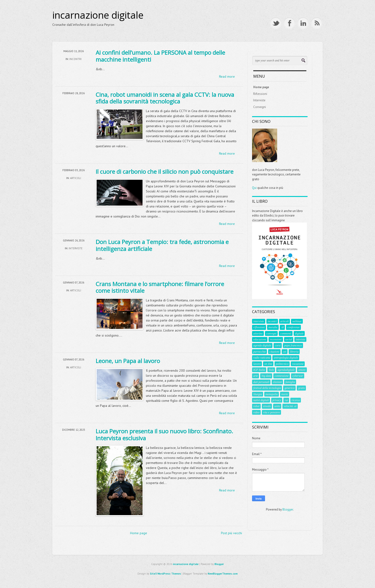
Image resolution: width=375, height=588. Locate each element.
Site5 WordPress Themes (165, 574)
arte (256, 376)
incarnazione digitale (98, 15)
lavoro (257, 364)
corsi (278, 345)
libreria (294, 352)
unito (277, 406)
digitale (299, 333)
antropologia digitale (286, 358)
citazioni (274, 352)
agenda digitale (262, 345)
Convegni (260, 107)
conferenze (293, 327)
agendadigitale (286, 370)
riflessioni (259, 327)
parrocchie (259, 352)
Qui (254, 188)
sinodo (267, 406)
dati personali (261, 382)
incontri (75, 59)
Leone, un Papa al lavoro (128, 361)
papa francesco (293, 345)
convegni (271, 333)
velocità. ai (290, 406)
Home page (139, 533)
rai (286, 400)
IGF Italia (259, 370)
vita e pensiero (271, 412)
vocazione (298, 364)
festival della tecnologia (267, 388)
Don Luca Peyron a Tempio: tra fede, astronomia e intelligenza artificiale (162, 245)
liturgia (258, 394)
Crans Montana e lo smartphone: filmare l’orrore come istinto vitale (160, 287)
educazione (260, 339)
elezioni (277, 382)
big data (266, 376)
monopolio (272, 394)
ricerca (296, 400)
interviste (76, 248)
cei (285, 352)
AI (282, 327)
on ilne (268, 364)
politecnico (282, 364)
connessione (282, 376)
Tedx (271, 370)
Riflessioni (260, 94)
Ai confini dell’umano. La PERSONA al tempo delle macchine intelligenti (160, 56)
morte (285, 394)
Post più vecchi (232, 533)
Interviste (259, 100)
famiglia (290, 382)
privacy (277, 400)
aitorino (258, 333)
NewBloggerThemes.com (223, 574)
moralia (273, 327)
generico (289, 388)
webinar (297, 321)
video (256, 412)
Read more (227, 76)
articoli (76, 178)
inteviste (300, 339)
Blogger (288, 509)
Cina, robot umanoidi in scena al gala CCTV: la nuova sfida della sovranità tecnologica (165, 98)
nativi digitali (261, 400)
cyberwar (298, 376)
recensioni (276, 339)
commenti (286, 333)
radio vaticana (262, 358)
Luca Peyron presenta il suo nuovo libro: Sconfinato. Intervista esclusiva (164, 435)
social (289, 339)
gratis (301, 388)
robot (256, 406)
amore (302, 370)
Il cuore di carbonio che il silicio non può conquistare (165, 171)
